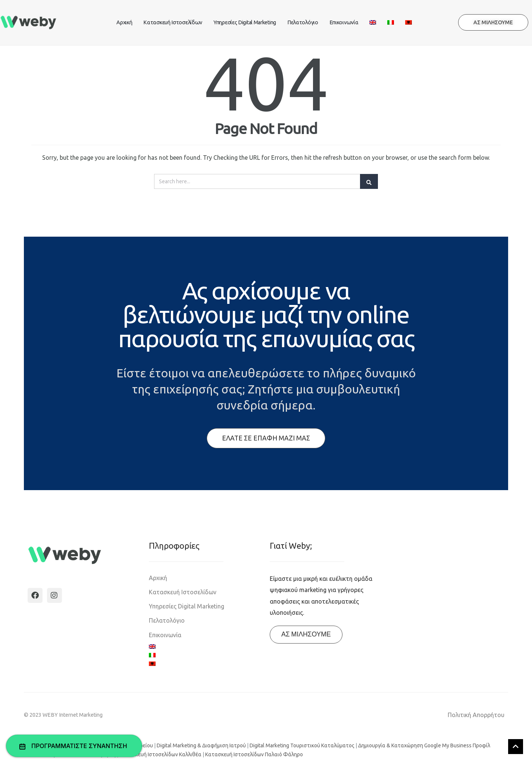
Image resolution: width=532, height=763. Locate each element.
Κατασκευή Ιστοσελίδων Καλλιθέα (160, 754)
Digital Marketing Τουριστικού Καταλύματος (302, 745)
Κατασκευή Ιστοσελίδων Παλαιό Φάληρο (254, 754)
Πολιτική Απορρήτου (476, 715)
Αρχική (124, 22)
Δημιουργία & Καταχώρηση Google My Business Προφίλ (424, 745)
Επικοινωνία (344, 22)
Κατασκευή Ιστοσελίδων (173, 22)
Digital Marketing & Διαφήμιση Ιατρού (201, 745)
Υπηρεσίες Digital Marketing (245, 22)
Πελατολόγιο (303, 22)
